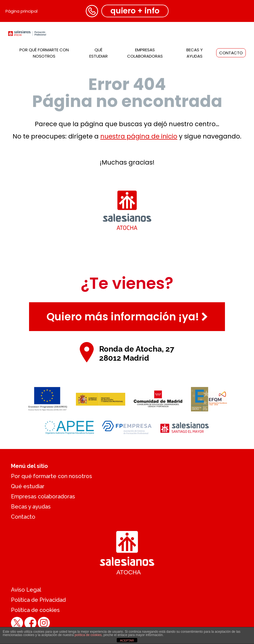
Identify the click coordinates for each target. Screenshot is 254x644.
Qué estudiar (28, 486)
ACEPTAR (127, 640)
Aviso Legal (26, 590)
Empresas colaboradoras (43, 496)
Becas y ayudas (31, 507)
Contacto (231, 53)
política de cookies (88, 635)
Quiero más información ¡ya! (127, 317)
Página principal (22, 11)
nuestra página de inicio (139, 136)
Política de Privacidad (38, 600)
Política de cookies (35, 610)
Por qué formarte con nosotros (52, 476)
